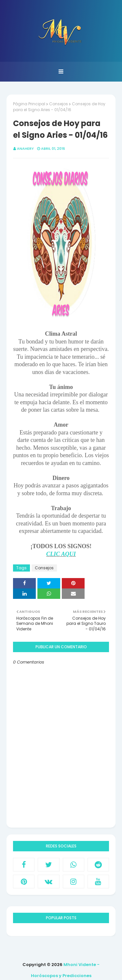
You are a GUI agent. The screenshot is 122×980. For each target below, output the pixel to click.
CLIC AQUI (61, 554)
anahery (25, 148)
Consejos (59, 104)
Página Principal (29, 104)
